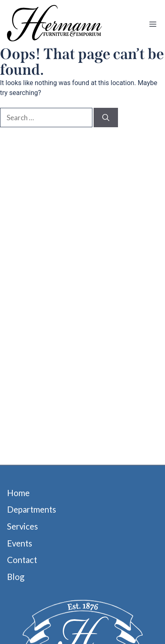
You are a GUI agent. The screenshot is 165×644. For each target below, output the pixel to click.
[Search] (106, 118)
